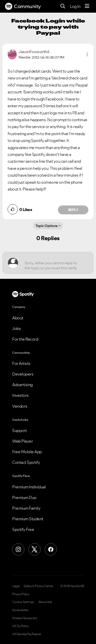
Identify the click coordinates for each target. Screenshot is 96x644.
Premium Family (26, 508)
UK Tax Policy (20, 626)
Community (23, 6)
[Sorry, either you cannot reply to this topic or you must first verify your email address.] (53, 263)
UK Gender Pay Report (27, 634)
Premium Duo (24, 497)
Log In (75, 6)
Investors (20, 395)
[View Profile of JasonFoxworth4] (34, 52)
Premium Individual (29, 487)
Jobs (17, 328)
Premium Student (28, 519)
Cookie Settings (23, 602)
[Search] (63, 6)
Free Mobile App (27, 452)
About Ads (45, 602)
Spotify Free (23, 529)
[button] (87, 54)
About (18, 318)
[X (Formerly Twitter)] (35, 549)
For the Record (25, 339)
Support (20, 430)
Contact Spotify (26, 462)
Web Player (22, 441)
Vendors (20, 406)
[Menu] (87, 6)
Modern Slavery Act (25, 618)
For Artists (21, 363)
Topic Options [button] (47, 226)
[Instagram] (18, 549)
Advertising (22, 385)
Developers (23, 374)
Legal (16, 586)
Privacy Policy (21, 594)
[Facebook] (51, 549)
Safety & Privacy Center (38, 586)
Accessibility (20, 610)
